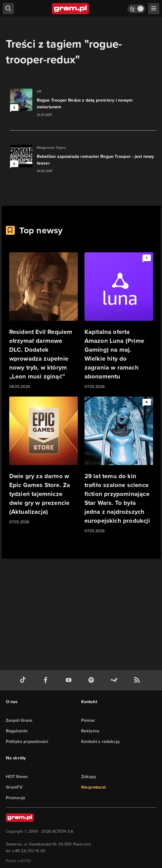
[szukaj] (8, 9)
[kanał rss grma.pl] (138, 680)
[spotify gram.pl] (92, 680)
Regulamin (17, 731)
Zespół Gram (19, 720)
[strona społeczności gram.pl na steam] (115, 680)
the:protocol (93, 787)
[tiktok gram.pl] (24, 680)
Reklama (90, 731)
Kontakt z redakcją (101, 741)
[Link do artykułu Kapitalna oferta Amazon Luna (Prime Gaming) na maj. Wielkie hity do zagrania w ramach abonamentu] (119, 321)
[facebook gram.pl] (47, 680)
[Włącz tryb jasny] (136, 9)
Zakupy (89, 777)
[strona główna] (71, 9)
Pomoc (88, 720)
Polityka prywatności (27, 741)
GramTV (14, 787)
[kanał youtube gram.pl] (70, 680)
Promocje (16, 798)
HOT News (17, 777)
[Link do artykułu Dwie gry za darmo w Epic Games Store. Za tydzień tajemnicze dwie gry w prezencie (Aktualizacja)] (43, 461)
